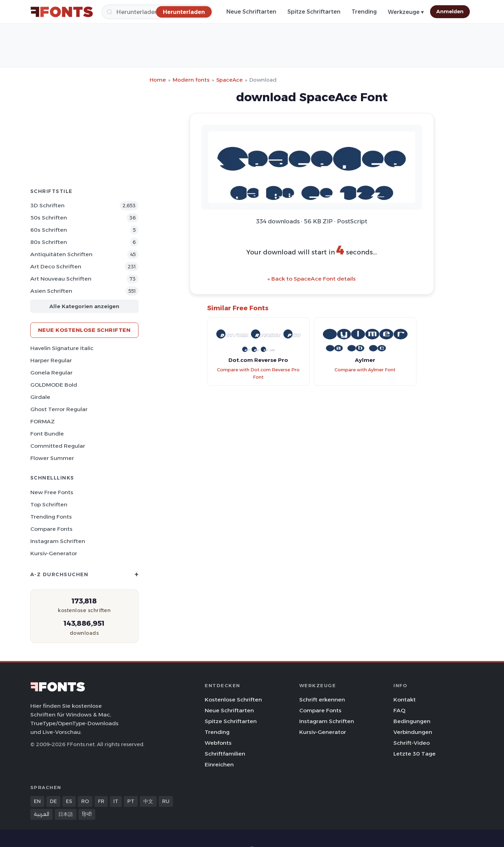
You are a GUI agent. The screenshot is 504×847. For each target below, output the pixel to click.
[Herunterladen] (184, 12)
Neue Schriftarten (251, 12)
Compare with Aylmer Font (365, 370)
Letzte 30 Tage (415, 754)
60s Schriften (49, 230)
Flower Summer (52, 458)
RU (166, 801)
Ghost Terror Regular (59, 409)
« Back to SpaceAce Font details (312, 279)
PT (131, 801)
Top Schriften (49, 504)
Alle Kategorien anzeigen (84, 306)
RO (85, 801)
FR (101, 801)
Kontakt (405, 700)
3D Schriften (47, 205)
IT (116, 801)
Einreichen (219, 764)
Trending (364, 12)
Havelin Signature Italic (62, 348)
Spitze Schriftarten (314, 12)
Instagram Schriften (58, 541)
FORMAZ (43, 421)
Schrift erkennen (322, 700)
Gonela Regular (51, 373)
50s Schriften (49, 218)
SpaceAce (230, 80)
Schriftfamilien (225, 754)
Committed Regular (58, 446)
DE (53, 801)
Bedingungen (412, 721)
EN (37, 801)
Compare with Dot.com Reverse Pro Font (258, 373)
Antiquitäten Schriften (61, 254)
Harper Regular (51, 360)
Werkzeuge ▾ (406, 12)
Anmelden (450, 12)
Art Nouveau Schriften (61, 279)
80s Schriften (49, 242)
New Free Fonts (52, 492)
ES (69, 801)
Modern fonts (191, 80)
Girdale (40, 397)
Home (158, 80)
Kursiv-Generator (54, 553)
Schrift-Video (412, 743)
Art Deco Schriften (56, 266)
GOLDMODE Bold (54, 385)
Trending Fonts (51, 517)
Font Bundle (47, 434)
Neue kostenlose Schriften (84, 330)
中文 (148, 801)
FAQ (399, 710)
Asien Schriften (51, 291)
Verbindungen (413, 732)
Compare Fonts (51, 529)
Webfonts (218, 743)
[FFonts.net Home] (62, 12)
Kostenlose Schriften (233, 700)
